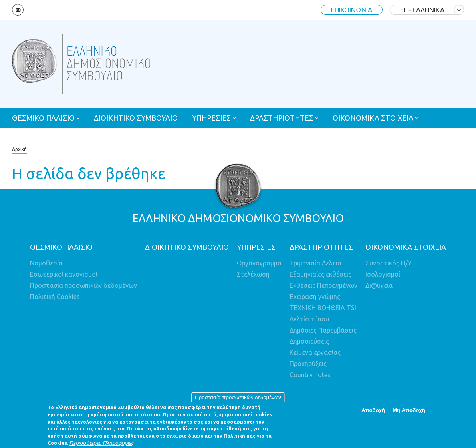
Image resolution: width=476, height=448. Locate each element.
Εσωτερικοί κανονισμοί (64, 274)
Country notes (310, 375)
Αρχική (19, 149)
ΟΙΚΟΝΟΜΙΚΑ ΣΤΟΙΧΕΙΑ (373, 118)
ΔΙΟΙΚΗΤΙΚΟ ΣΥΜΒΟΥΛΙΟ (136, 118)
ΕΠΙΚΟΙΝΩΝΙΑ (352, 10)
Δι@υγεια (379, 285)
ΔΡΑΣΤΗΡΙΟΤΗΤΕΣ (282, 118)
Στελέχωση (253, 274)
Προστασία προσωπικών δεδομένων (238, 400)
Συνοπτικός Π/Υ (389, 263)
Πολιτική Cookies (55, 297)
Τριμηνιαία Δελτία (315, 263)
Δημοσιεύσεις (309, 341)
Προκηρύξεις (308, 364)
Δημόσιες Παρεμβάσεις (323, 330)
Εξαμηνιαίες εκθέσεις (320, 274)
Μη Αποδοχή (409, 413)
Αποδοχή (373, 413)
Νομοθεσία (46, 263)
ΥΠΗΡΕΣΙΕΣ (211, 118)
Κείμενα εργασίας (315, 352)
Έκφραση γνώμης (315, 297)
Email (18, 10)
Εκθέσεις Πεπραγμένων (323, 285)
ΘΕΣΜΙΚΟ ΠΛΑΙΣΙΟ (43, 118)
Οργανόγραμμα (259, 263)
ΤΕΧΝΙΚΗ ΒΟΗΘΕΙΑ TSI (323, 308)
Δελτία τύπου (309, 319)
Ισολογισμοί (383, 274)
